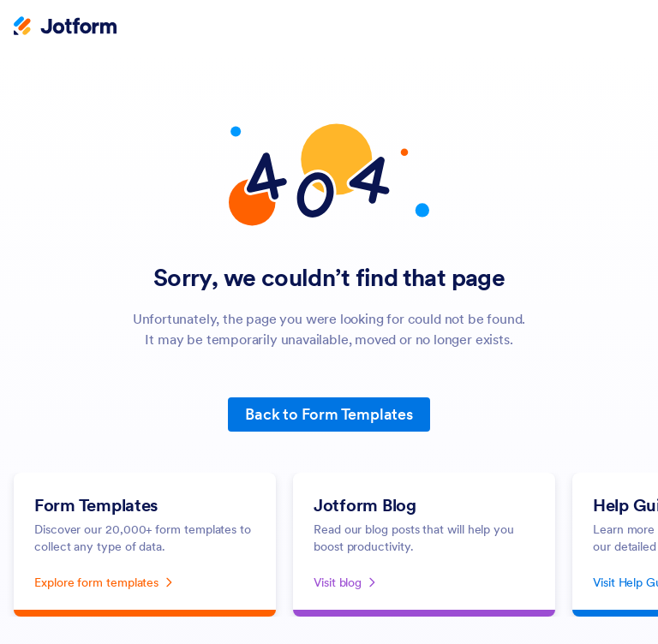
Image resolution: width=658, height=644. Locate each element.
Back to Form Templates (329, 414)
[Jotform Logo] (65, 27)
